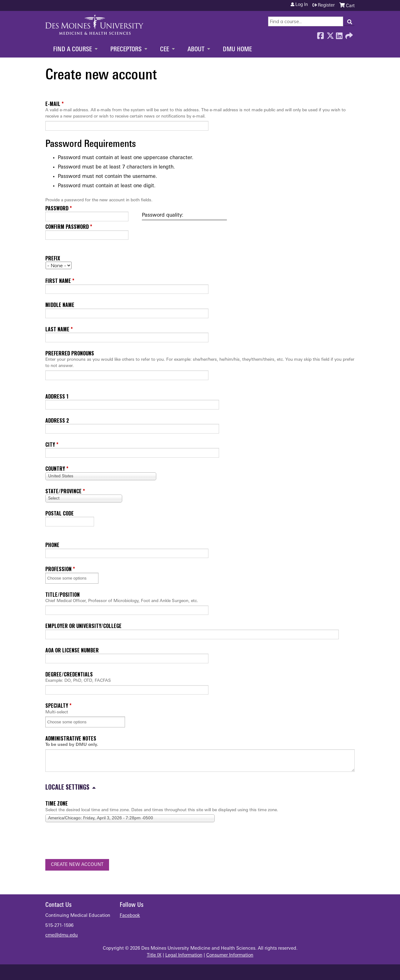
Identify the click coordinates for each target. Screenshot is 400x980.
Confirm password (67, 227)
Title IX (154, 955)
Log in (302, 5)
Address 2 (57, 420)
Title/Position (62, 595)
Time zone (57, 803)
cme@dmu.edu (62, 935)
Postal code (60, 513)
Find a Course (72, 50)
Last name (57, 329)
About (196, 50)
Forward (348, 34)
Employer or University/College (83, 626)
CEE (165, 50)
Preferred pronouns (70, 353)
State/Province (63, 491)
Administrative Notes (71, 738)
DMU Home (237, 50)
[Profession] (71, 578)
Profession (58, 569)
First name (58, 281)
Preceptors (126, 50)
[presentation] (93, 842)
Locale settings (67, 787)
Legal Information (184, 955)
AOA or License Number (72, 650)
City (50, 445)
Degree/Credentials (69, 674)
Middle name (60, 305)
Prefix (53, 258)
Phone (52, 545)
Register (326, 5)
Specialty (57, 706)
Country (55, 469)
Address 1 (57, 396)
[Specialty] (71, 722)
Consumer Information (230, 955)
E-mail (53, 104)
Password (57, 208)
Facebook (320, 34)
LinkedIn (339, 34)
